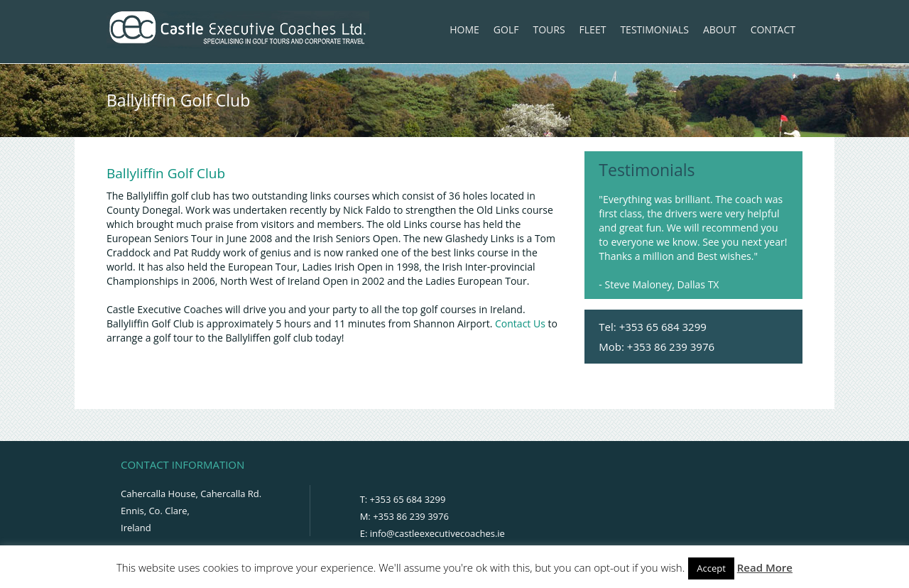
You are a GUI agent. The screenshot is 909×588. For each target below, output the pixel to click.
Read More (765, 567)
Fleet (593, 29)
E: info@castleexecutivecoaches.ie (432, 533)
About (720, 29)
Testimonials (654, 29)
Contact (773, 29)
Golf (506, 29)
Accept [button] (711, 568)
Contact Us (520, 323)
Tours (549, 29)
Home (464, 29)
